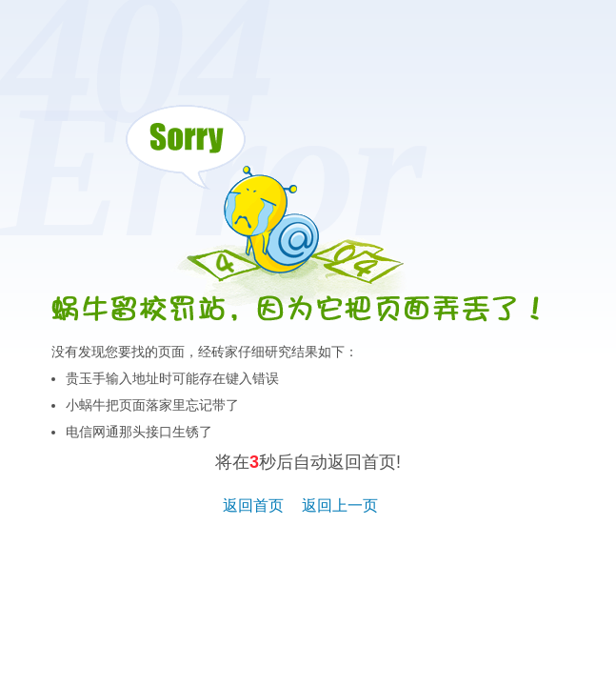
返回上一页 (340, 505)
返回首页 (253, 505)
